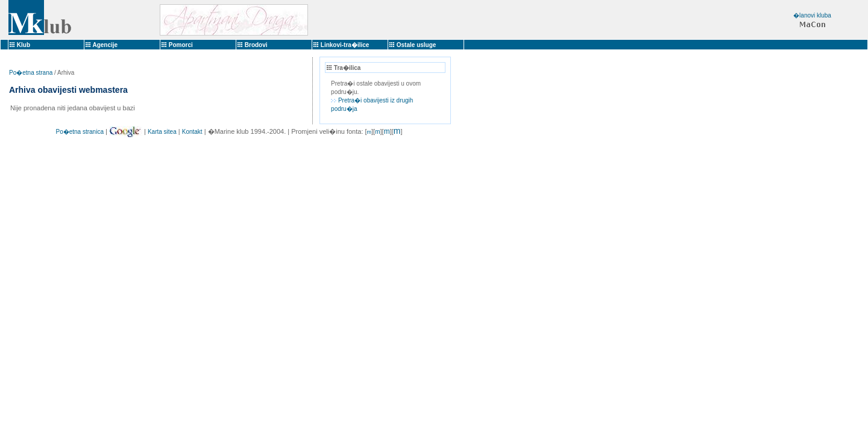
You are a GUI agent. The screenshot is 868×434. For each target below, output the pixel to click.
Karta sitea (162, 132)
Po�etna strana (31, 73)
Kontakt (192, 132)
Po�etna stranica (80, 132)
